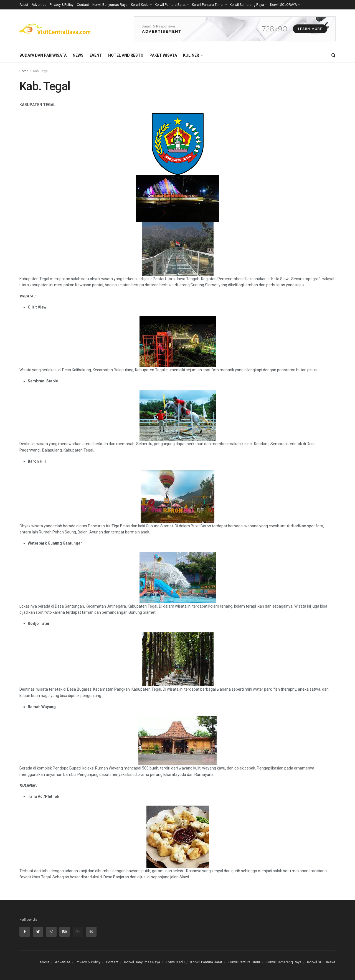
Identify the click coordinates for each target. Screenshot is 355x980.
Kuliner (191, 55)
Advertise (39, 5)
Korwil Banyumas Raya (110, 5)
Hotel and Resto (126, 55)
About (24, 5)
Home (24, 71)
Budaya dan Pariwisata (43, 55)
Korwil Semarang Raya (247, 5)
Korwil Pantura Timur (208, 5)
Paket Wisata (163, 55)
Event (96, 55)
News (78, 55)
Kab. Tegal (41, 71)
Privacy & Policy (62, 5)
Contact (83, 5)
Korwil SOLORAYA (283, 5)
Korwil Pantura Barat (170, 5)
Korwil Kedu (140, 5)
